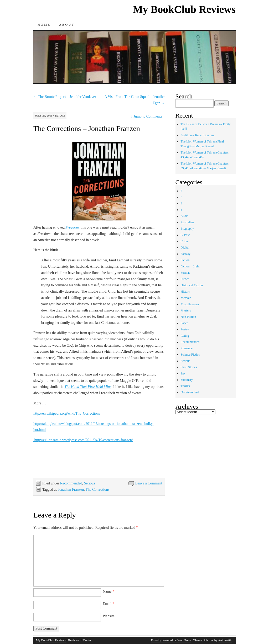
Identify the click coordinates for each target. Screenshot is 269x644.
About (67, 25)
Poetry (185, 329)
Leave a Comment (149, 483)
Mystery (186, 310)
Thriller (186, 386)
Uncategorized (190, 392)
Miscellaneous (190, 304)
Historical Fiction (192, 285)
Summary (187, 380)
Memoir (186, 298)
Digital (185, 247)
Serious (90, 483)
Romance (187, 348)
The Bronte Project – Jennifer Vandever (65, 97)
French (185, 279)
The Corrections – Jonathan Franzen (87, 128)
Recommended (71, 483)
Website (109, 616)
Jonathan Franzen (71, 490)
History (185, 292)
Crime (185, 241)
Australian (187, 222)
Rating (185, 336)
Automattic (225, 640)
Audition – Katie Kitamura (198, 135)
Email (108, 604)
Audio (185, 216)
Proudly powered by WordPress (171, 640)
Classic (185, 235)
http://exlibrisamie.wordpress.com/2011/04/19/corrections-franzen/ (83, 440)
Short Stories (189, 367)
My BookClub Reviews (184, 9)
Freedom (72, 227)
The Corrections (98, 490)
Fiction (185, 260)
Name (108, 591)
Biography (187, 229)
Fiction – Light (190, 266)
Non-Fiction (188, 317)
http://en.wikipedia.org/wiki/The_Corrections (67, 413)
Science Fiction (190, 355)
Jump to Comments (146, 116)
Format (185, 273)
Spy (183, 373)
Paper (184, 323)
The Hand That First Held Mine (88, 387)
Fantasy (186, 254)
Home (44, 25)
